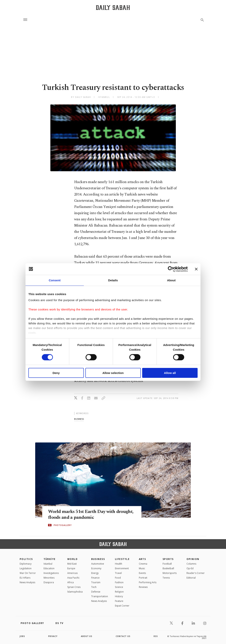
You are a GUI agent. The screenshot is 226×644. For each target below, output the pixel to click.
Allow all (170, 373)
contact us (123, 636)
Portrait (143, 578)
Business (98, 559)
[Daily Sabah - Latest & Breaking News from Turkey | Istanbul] (113, 7)
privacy (53, 636)
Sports (168, 559)
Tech (94, 587)
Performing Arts (148, 582)
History (119, 596)
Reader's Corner (196, 573)
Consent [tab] (55, 280)
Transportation (100, 596)
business (79, 419)
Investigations (51, 573)
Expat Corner (122, 606)
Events (142, 573)
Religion (119, 592)
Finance (95, 578)
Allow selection (113, 373)
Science (119, 587)
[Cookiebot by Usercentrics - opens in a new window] (171, 269)
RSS (156, 636)
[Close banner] (196, 269)
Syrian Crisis (74, 587)
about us (87, 636)
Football (167, 564)
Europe (71, 568)
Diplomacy (26, 564)
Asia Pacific (73, 578)
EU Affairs (25, 578)
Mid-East (72, 564)
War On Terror (28, 573)
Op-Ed (190, 568)
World (72, 559)
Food (118, 578)
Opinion (193, 559)
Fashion (119, 582)
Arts (142, 559)
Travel (118, 573)
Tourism (96, 582)
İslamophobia (75, 592)
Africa (71, 582)
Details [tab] (113, 280)
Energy (95, 573)
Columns (191, 564)
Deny (56, 373)
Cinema (143, 564)
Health (119, 564)
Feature (119, 601)
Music (142, 568)
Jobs (22, 636)
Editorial (191, 578)
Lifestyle (122, 559)
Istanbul (48, 564)
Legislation (26, 568)
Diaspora (49, 582)
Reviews (143, 587)
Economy (96, 568)
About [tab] (171, 280)
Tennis (166, 578)
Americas (72, 573)
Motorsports (170, 573)
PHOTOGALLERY (63, 525)
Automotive (98, 564)
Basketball (168, 568)
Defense (96, 592)
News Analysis (27, 582)
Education (49, 568)
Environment (122, 568)
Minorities (49, 578)
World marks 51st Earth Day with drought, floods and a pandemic (83, 515)
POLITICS (26, 559)
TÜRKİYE (50, 559)
